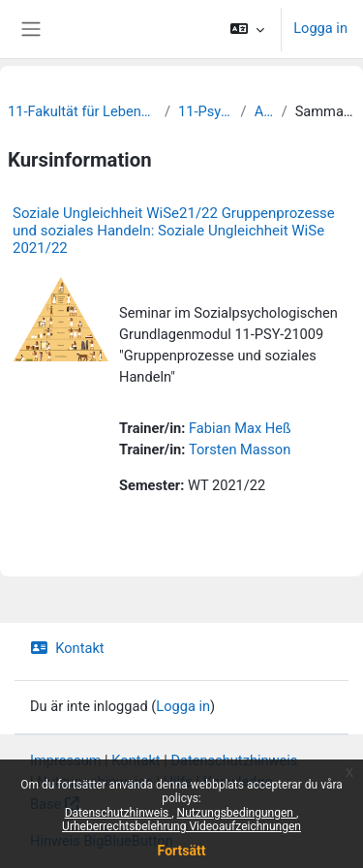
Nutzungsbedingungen (237, 813)
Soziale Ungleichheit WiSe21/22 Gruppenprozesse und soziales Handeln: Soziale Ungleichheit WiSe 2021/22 (174, 231)
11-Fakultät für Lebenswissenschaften (82, 111)
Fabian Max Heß (240, 428)
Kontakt (67, 648)
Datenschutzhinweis (119, 813)
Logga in (320, 28)
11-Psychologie (206, 111)
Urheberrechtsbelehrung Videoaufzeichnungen (181, 826)
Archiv (264, 111)
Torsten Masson (240, 449)
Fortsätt (182, 851)
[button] (247, 29)
